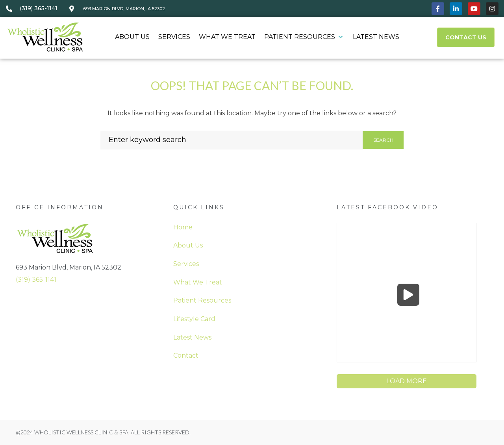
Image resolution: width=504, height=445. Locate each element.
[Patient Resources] (304, 37)
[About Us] (132, 37)
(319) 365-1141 (36, 280)
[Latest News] (376, 37)
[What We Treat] (227, 37)
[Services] (174, 37)
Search (383, 140)
